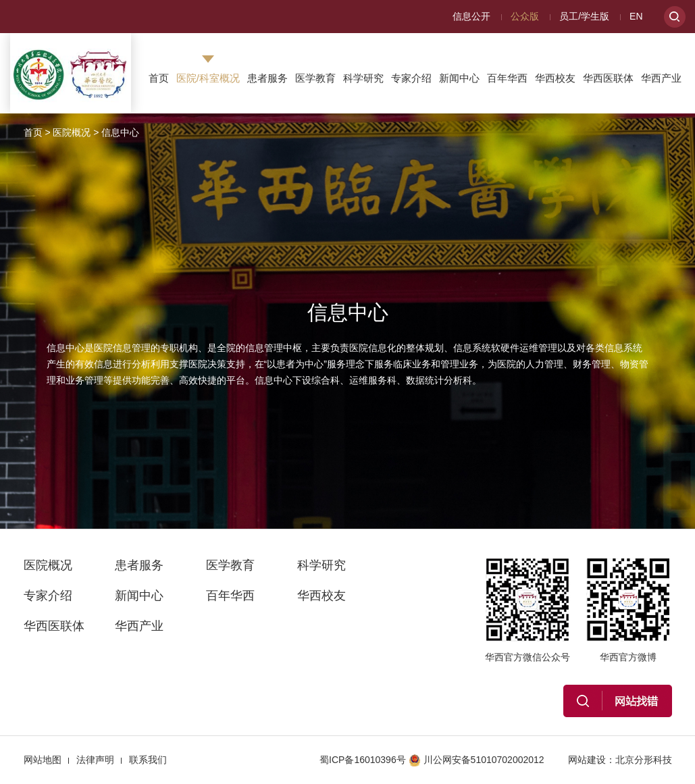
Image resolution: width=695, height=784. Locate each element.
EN (636, 16)
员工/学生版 (584, 16)
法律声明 (95, 760)
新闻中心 (459, 78)
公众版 (525, 16)
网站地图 (43, 760)
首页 (159, 78)
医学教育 (315, 78)
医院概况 (72, 132)
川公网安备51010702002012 (477, 760)
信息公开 (471, 16)
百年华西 (507, 78)
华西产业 (661, 78)
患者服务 (267, 78)
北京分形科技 (644, 760)
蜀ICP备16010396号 (363, 760)
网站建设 (587, 760)
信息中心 (120, 132)
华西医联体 (608, 78)
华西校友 (555, 78)
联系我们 (148, 760)
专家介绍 (411, 78)
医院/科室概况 (208, 78)
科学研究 (363, 78)
